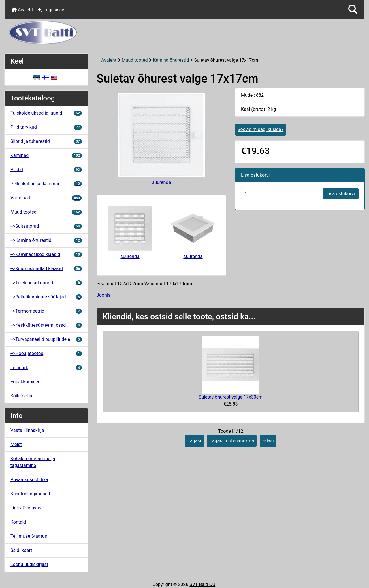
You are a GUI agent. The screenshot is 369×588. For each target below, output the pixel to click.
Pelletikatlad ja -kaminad (46, 184)
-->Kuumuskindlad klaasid (46, 269)
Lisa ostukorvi (341, 194)
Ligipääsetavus (26, 508)
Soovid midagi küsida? (260, 129)
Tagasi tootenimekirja (232, 441)
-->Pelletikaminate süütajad (46, 297)
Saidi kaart (21, 550)
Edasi (268, 441)
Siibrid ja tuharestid (46, 141)
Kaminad (46, 155)
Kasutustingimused (30, 494)
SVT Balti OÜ (202, 584)
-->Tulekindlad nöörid (46, 283)
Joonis (103, 295)
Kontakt (18, 522)
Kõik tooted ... (25, 396)
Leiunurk (46, 368)
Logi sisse (51, 10)
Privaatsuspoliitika (29, 480)
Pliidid (46, 170)
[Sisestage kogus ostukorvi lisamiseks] (282, 194)
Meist (16, 444)
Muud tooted (135, 60)
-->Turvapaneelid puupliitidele (46, 339)
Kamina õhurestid (171, 60)
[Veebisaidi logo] (184, 32)
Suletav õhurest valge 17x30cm (231, 397)
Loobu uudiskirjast (29, 564)
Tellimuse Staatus (29, 536)
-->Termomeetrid (46, 311)
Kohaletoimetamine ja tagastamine (33, 462)
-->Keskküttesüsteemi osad (46, 325)
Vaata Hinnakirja (27, 430)
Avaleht (22, 10)
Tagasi (194, 441)
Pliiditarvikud (46, 127)
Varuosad (46, 198)
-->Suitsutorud (46, 226)
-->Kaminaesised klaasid (46, 254)
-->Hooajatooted (46, 353)
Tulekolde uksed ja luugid (46, 113)
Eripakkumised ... (28, 382)
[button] (353, 10)
